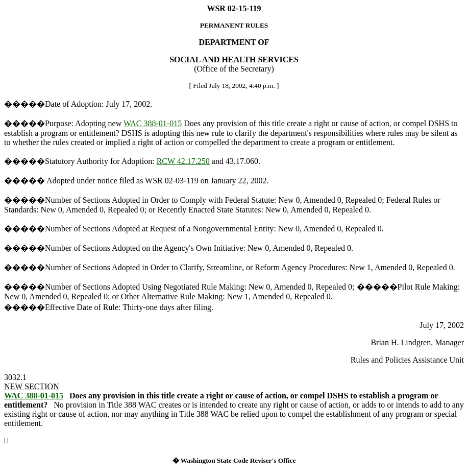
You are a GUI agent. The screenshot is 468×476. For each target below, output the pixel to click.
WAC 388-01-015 (153, 123)
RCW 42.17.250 (183, 161)
